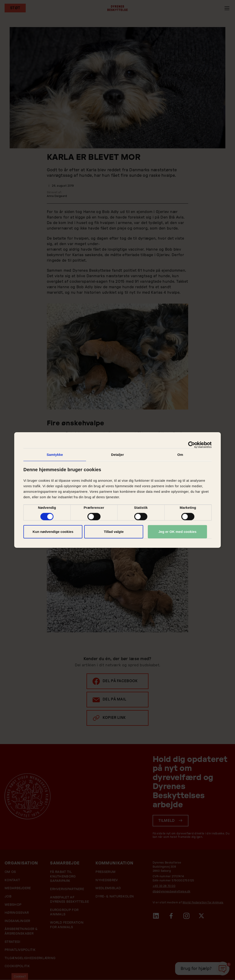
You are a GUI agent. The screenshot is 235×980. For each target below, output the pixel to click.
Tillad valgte (114, 532)
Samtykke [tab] (55, 455)
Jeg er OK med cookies (177, 532)
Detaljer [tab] (117, 455)
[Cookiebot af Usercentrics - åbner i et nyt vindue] (192, 445)
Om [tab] (180, 455)
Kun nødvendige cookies (53, 532)
